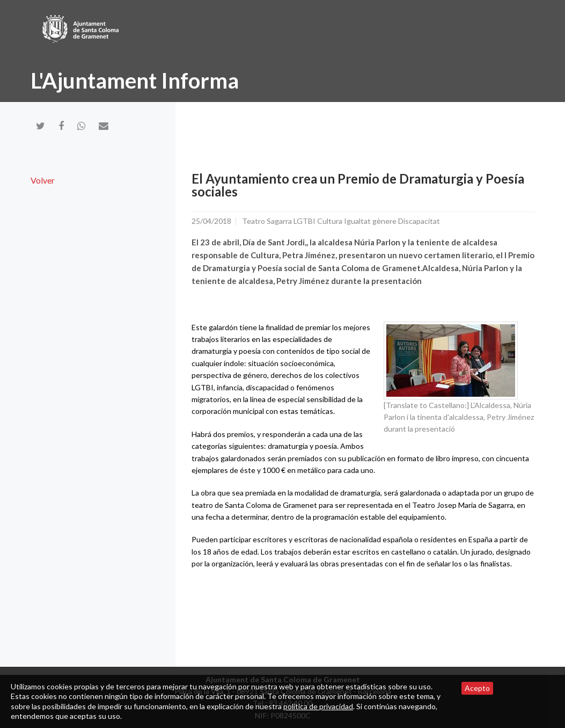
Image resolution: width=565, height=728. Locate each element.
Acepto (477, 688)
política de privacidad (318, 706)
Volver (43, 180)
